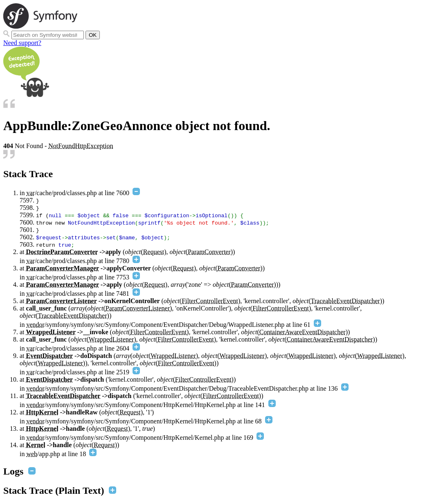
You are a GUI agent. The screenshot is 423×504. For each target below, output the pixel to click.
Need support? (22, 43)
